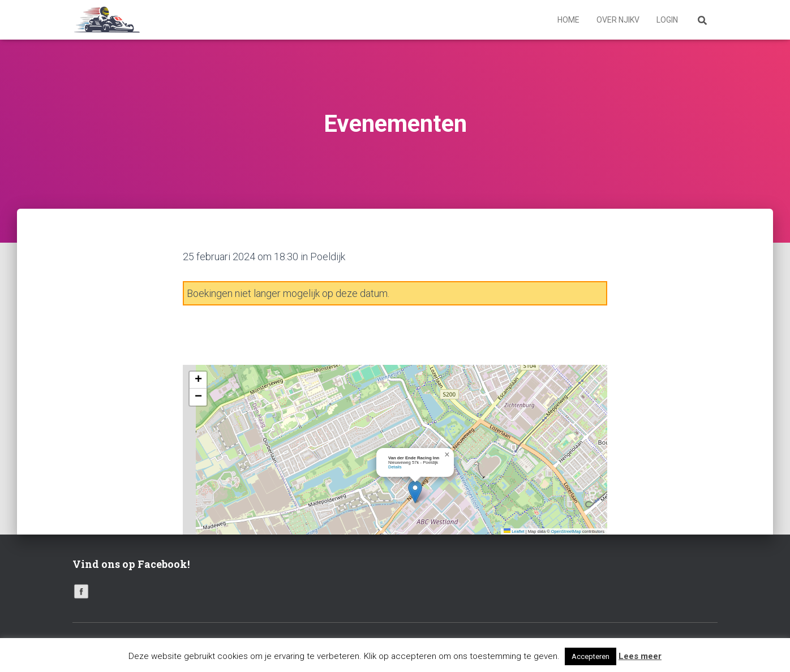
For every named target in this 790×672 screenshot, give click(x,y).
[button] (415, 492)
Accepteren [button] (591, 656)
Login (667, 20)
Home (568, 20)
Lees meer (640, 656)
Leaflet (514, 531)
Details (395, 467)
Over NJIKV (618, 20)
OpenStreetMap (566, 531)
